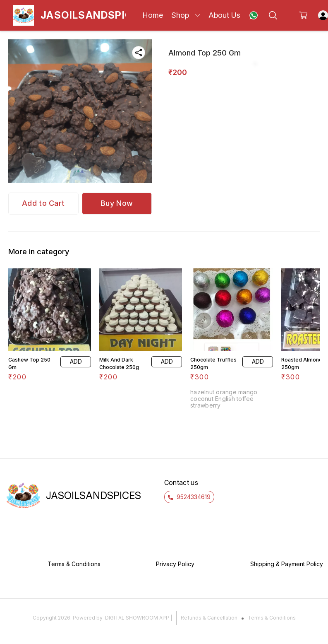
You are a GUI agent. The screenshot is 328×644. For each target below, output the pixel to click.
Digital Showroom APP (137, 618)
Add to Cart (43, 203)
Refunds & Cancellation (209, 618)
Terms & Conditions (272, 618)
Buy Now (117, 203)
